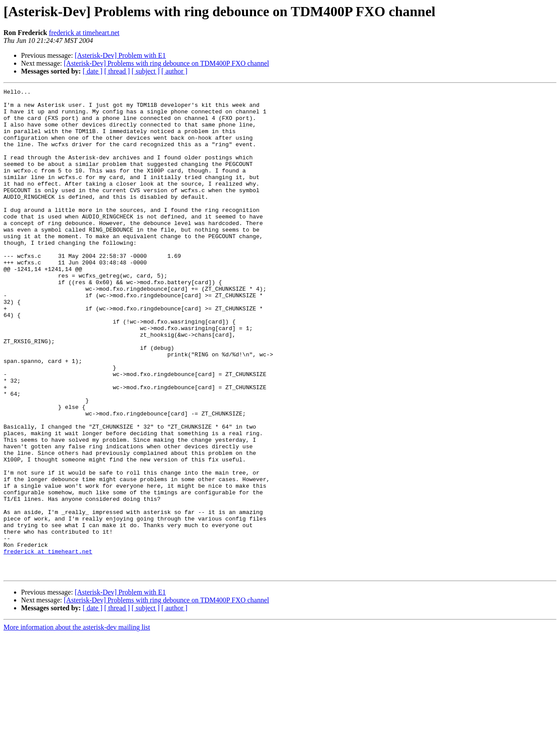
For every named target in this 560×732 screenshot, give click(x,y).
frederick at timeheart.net (84, 33)
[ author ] (175, 71)
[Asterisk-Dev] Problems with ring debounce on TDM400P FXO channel (166, 63)
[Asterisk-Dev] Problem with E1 (120, 55)
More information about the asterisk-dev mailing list (77, 724)
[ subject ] (146, 71)
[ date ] (93, 71)
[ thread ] (117, 71)
